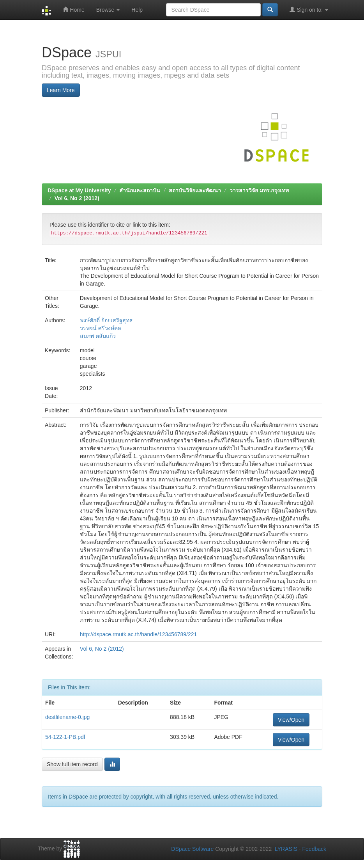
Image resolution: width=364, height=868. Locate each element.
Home (73, 10)
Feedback (314, 849)
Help (137, 10)
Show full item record (72, 764)
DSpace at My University (79, 190)
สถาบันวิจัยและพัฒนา (195, 190)
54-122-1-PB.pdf (65, 737)
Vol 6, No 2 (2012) (77, 198)
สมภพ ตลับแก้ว (98, 336)
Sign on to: (309, 10)
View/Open (291, 720)
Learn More (61, 90)
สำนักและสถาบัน (140, 190)
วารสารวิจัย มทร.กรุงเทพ (259, 190)
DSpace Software (192, 849)
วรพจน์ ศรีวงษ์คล (101, 328)
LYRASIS (286, 849)
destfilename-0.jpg (67, 717)
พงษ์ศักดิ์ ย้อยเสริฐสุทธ (106, 320)
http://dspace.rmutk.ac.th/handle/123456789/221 (138, 634)
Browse (108, 10)
